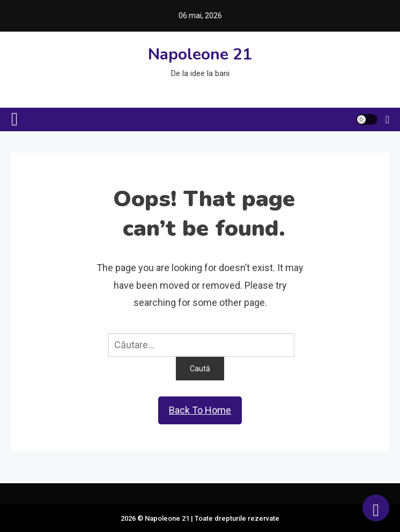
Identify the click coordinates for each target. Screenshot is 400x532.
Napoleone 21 (200, 54)
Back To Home (200, 410)
